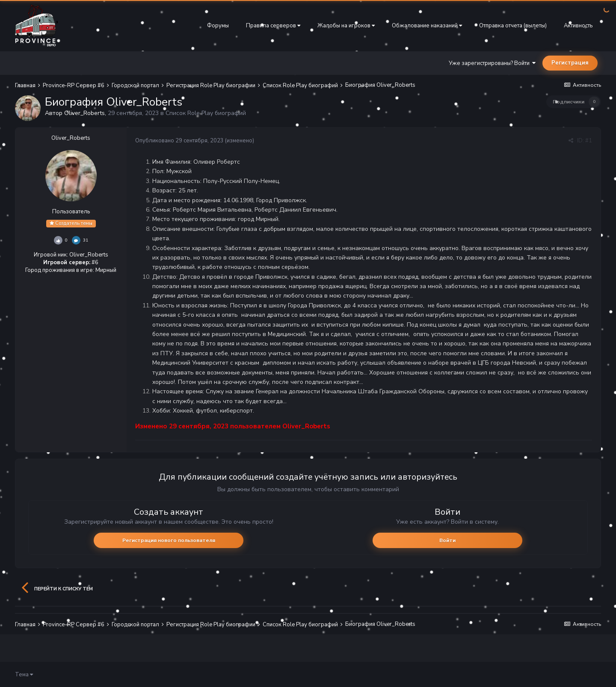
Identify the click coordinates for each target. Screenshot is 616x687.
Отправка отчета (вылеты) (513, 26)
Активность (578, 26)
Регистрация (570, 63)
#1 (589, 141)
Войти (447, 540)
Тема (24, 675)
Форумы (218, 26)
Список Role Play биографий (206, 113)
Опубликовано (179, 141)
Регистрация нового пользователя (169, 540)
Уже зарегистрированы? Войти (492, 63)
